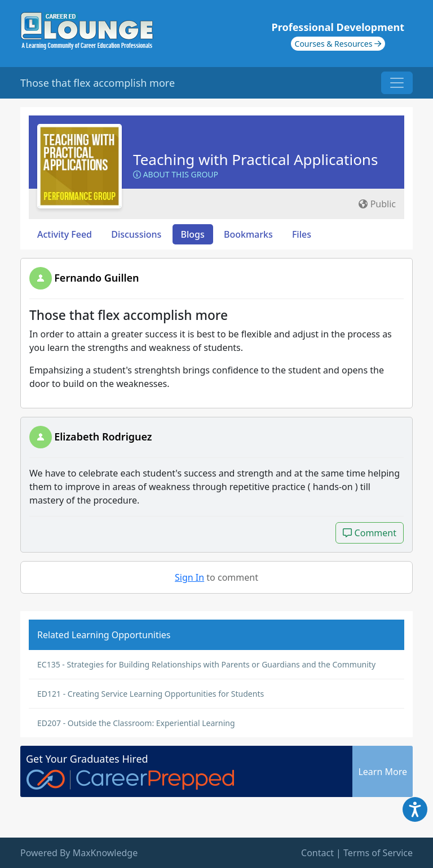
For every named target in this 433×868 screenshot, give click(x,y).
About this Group (176, 174)
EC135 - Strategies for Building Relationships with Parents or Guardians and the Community (206, 664)
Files (302, 234)
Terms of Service (378, 853)
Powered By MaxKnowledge (79, 853)
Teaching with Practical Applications (255, 159)
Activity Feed (65, 234)
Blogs (193, 234)
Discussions (136, 234)
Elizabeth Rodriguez (103, 437)
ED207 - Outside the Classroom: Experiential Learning (136, 723)
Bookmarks (248, 234)
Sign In (189, 577)
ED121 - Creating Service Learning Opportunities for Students (151, 694)
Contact (317, 853)
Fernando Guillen (96, 278)
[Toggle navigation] (397, 83)
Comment (370, 532)
